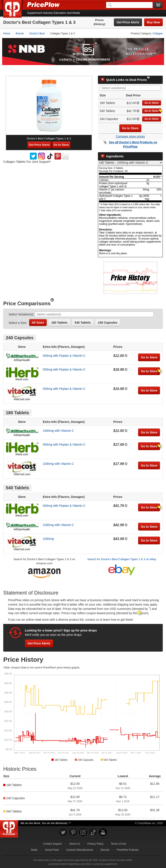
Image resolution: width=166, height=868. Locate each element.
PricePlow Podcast (128, 841)
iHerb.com (22, 370)
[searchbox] (131, 79)
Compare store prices (130, 128)
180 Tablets (59, 314)
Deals (34, 841)
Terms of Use (119, 835)
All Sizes (38, 314)
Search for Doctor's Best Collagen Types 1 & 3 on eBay (122, 550)
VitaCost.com (22, 390)
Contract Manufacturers (79, 841)
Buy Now (153, 22)
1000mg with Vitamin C (58, 422)
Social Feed (52, 841)
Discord (105, 841)
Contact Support (52, 835)
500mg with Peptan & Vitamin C (64, 347)
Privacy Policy (95, 835)
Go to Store (152, 94)
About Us (74, 835)
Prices (99, 20)
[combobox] (130, 79)
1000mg (48, 530)
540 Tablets (83, 314)
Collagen (158, 34)
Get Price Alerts (128, 22)
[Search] (129, 5)
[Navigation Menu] (158, 5)
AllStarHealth (22, 351)
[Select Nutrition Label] (130, 154)
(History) (99, 24)
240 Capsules (108, 314)
